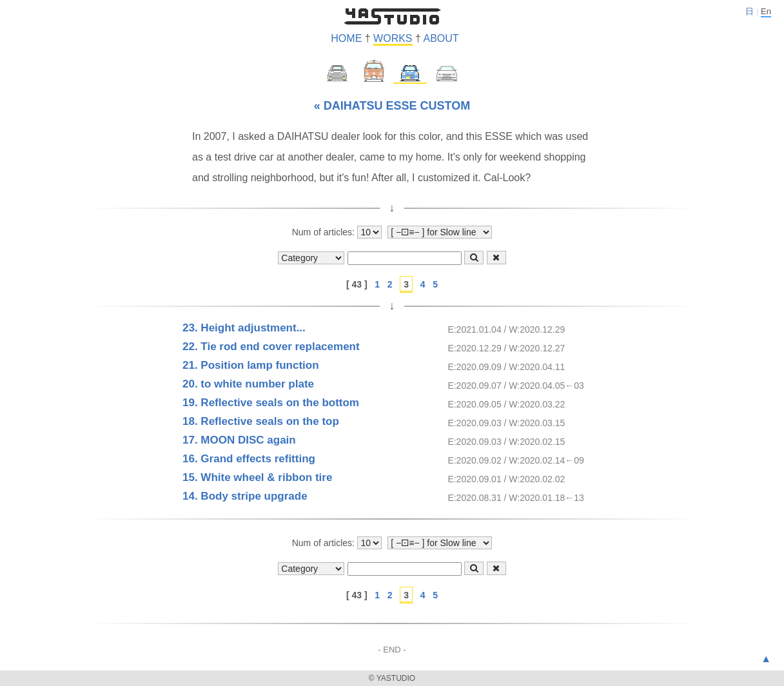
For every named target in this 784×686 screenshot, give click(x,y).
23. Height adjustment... (244, 328)
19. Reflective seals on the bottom (271, 403)
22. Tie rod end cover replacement (271, 347)
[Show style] (440, 232)
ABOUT (441, 38)
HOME (346, 38)
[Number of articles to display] (369, 232)
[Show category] (311, 258)
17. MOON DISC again (239, 440)
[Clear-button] (496, 258)
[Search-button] (474, 258)
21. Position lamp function (251, 365)
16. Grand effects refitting (249, 459)
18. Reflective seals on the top (261, 421)
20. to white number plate (248, 384)
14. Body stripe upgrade (245, 496)
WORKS (393, 38)
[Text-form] (405, 258)
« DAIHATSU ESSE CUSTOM (392, 106)
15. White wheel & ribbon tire (257, 477)
